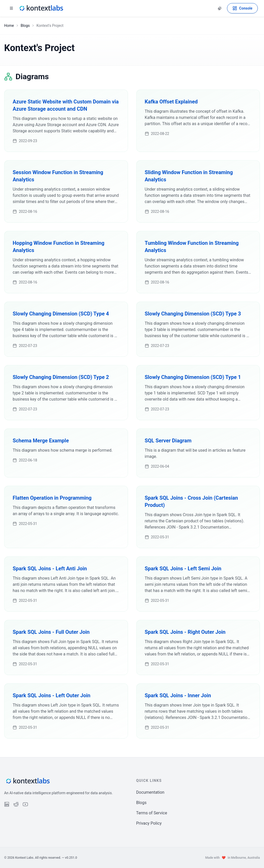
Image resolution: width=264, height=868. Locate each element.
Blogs (25, 26)
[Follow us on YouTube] (25, 804)
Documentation (150, 792)
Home (9, 26)
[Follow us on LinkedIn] (7, 804)
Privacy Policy (149, 823)
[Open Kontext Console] (242, 8)
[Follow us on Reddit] (16, 804)
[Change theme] (220, 8)
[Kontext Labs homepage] (41, 8)
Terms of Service (152, 813)
